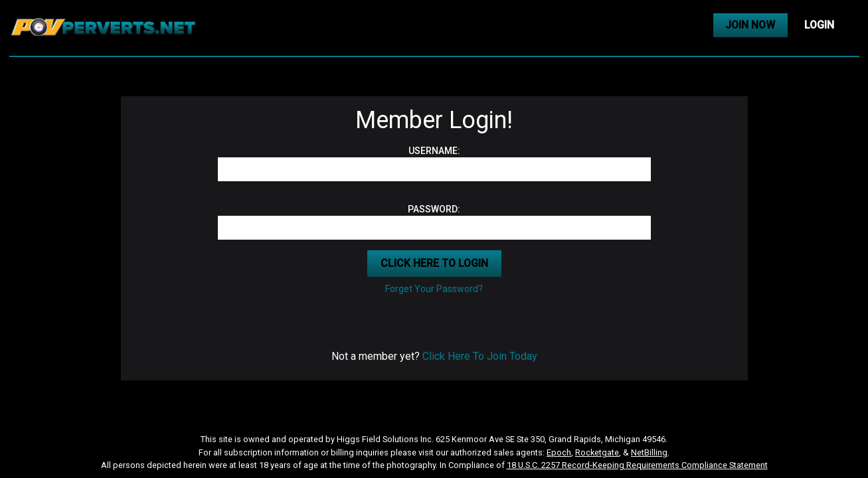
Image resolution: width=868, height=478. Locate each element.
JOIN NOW (750, 25)
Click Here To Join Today (480, 356)
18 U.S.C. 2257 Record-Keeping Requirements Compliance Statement (637, 465)
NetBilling (649, 452)
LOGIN (819, 25)
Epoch (559, 452)
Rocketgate (597, 452)
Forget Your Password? (434, 289)
